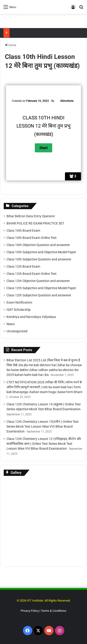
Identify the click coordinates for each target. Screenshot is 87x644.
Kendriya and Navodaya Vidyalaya (31, 317)
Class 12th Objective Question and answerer (38, 281)
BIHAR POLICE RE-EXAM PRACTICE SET (35, 223)
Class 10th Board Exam (23, 231)
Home (11, 45)
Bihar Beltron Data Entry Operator (31, 216)
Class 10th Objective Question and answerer (38, 245)
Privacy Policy (30, 611)
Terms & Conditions (54, 611)
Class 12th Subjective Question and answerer (39, 295)
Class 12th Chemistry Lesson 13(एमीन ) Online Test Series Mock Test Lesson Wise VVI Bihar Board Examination (43, 426)
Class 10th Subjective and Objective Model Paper (41, 252)
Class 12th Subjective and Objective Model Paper (41, 288)
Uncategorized (17, 331)
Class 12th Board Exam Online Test (32, 274)
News (11, 324)
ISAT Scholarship (19, 310)
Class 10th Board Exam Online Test (32, 238)
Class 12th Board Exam (23, 266)
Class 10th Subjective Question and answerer (39, 259)
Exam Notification (19, 302)
